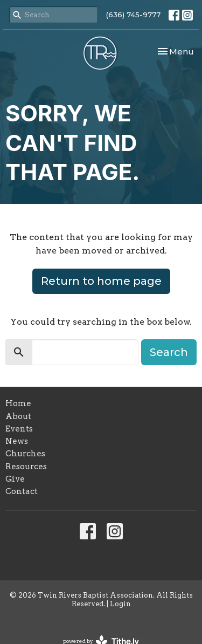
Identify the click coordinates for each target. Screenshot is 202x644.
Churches (25, 454)
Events (19, 429)
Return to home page (101, 281)
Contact (22, 491)
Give (15, 479)
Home (18, 403)
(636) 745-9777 (133, 15)
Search (169, 352)
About (18, 416)
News (17, 441)
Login (120, 604)
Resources (26, 467)
